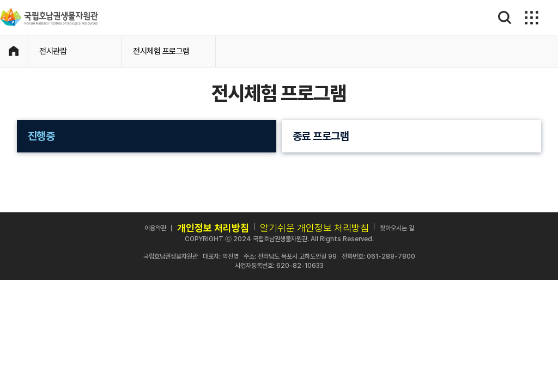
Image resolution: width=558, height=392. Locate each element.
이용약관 (155, 228)
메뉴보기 (530, 17)
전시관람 (53, 51)
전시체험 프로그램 (161, 51)
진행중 (41, 136)
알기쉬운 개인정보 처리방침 (314, 228)
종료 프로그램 (321, 136)
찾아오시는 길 (397, 228)
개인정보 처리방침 (213, 228)
